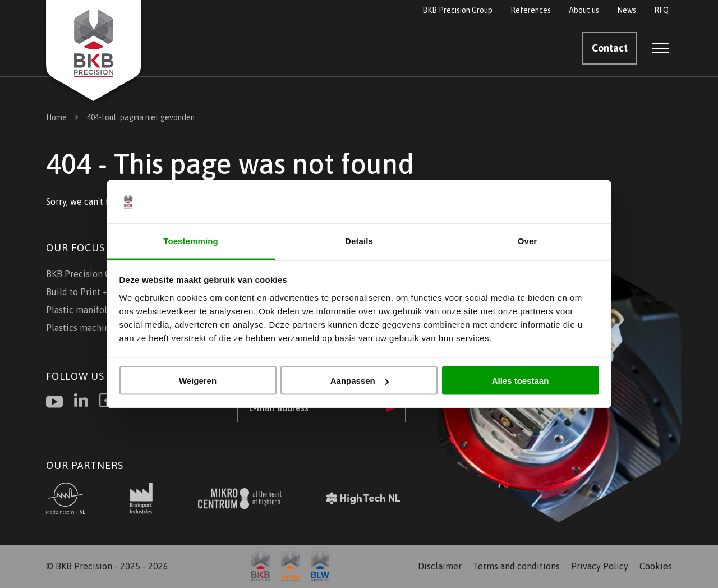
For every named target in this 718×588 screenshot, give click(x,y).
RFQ (661, 10)
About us (584, 10)
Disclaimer (440, 566)
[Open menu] (660, 48)
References (531, 10)
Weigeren (198, 381)
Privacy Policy (600, 566)
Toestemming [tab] (191, 240)
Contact (610, 48)
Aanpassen (360, 381)
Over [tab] (528, 240)
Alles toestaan (521, 381)
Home (56, 117)
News (627, 10)
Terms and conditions (516, 566)
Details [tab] (359, 240)
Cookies (656, 566)
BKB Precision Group (457, 10)
